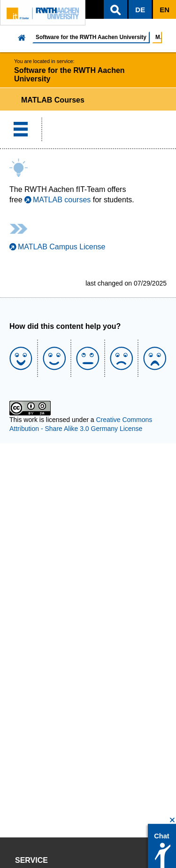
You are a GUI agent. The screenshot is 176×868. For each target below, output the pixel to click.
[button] (115, 9)
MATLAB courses (62, 200)
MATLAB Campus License (61, 247)
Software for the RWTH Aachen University (91, 37)
